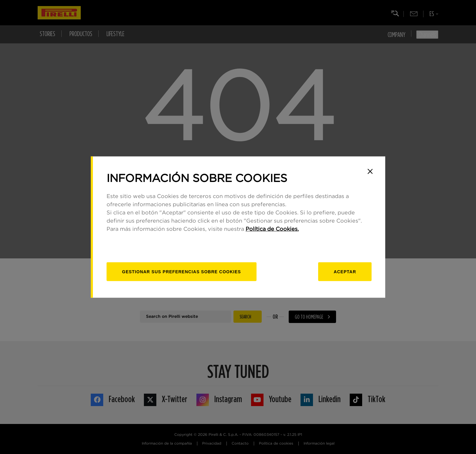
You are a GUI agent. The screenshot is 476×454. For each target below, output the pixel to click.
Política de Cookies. (272, 229)
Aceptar (345, 272)
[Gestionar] (182, 272)
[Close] (370, 171)
